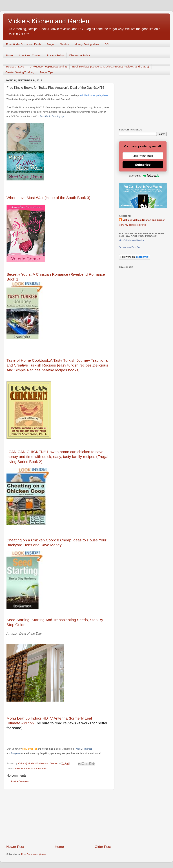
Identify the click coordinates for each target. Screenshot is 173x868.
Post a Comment (20, 781)
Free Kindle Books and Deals (24, 44)
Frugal (51, 44)
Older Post (103, 847)
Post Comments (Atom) (34, 854)
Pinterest (87, 749)
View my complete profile (132, 225)
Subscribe (143, 165)
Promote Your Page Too (129, 247)
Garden (65, 44)
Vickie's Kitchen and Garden (49, 21)
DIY (107, 44)
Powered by (143, 176)
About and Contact (30, 55)
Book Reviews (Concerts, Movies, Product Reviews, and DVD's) (111, 66)
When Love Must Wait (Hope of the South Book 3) (48, 198)
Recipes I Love (15, 66)
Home (10, 55)
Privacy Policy (55, 55)
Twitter (78, 749)
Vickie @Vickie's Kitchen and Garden (144, 220)
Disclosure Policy (79, 55)
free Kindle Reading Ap (51, 116)
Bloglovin (16, 753)
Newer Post (15, 847)
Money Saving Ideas (87, 44)
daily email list (30, 749)
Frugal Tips (46, 72)
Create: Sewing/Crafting (20, 72)
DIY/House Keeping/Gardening (48, 66)
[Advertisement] (59, 817)
